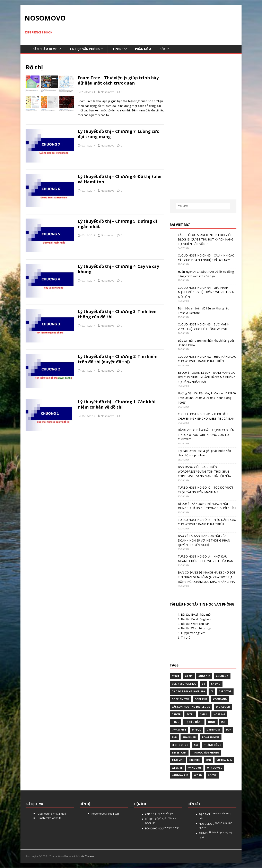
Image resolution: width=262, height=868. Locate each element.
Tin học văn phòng (85, 49)
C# (204, 684)
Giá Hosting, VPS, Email (51, 814)
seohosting (180, 745)
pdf (229, 730)
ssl (196, 745)
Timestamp (179, 753)
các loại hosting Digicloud (191, 707)
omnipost (213, 730)
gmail (204, 714)
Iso (223, 722)
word (198, 775)
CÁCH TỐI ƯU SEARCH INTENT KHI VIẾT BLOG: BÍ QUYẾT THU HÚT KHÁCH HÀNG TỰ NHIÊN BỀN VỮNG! (206, 239)
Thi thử (186, 637)
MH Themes (88, 856)
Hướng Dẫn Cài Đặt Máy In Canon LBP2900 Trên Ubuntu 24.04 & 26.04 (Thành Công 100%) (207, 398)
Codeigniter (180, 699)
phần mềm (189, 737)
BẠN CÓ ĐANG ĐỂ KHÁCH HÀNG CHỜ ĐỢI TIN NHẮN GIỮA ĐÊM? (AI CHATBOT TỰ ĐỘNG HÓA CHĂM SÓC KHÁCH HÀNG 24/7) (207, 577)
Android (204, 676)
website (177, 768)
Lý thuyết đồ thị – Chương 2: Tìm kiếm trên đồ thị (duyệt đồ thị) (118, 359)
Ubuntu (195, 760)
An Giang (222, 676)
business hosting (184, 684)
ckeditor (225, 691)
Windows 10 (180, 775)
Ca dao (216, 684)
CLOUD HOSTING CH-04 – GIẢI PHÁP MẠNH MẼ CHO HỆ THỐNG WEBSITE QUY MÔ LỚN (206, 292)
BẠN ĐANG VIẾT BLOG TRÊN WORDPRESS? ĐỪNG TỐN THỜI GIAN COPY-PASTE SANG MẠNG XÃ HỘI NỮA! (205, 471)
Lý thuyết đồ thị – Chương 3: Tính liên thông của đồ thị (117, 314)
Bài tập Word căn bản (195, 624)
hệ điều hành (194, 722)
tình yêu (178, 760)
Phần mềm (143, 49)
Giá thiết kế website (49, 818)
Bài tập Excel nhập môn (197, 614)
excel (190, 714)
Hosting (219, 714)
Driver (176, 714)
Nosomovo (108, 92)
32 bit (176, 676)
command (220, 699)
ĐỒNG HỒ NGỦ (162, 828)
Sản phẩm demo (45, 49)
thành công (213, 745)
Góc (163, 49)
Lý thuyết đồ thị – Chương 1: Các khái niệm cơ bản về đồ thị (117, 404)
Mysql (196, 730)
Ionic (212, 722)
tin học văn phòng (206, 753)
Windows (195, 768)
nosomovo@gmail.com (105, 814)
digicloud (223, 707)
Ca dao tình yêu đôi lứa (188, 691)
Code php (201, 699)
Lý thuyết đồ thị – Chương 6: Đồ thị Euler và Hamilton (120, 179)
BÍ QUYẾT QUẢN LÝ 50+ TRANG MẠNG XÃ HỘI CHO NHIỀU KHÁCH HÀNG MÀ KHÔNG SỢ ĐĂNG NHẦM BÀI (207, 377)
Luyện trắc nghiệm (193, 633)
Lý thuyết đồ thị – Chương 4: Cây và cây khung (118, 269)
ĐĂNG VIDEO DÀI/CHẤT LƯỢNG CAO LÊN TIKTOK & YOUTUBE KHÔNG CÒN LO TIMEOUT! (206, 435)
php (174, 737)
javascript (179, 730)
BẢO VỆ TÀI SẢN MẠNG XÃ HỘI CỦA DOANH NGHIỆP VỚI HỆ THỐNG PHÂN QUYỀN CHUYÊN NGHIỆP (204, 540)
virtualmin (224, 760)
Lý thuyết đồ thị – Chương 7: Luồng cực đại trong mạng (118, 134)
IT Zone (117, 49)
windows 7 (215, 768)
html (175, 722)
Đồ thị (212, 775)
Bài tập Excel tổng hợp (196, 619)
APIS (159, 814)
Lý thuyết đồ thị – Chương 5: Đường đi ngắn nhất (117, 224)
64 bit (189, 676)
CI (212, 691)
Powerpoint (211, 737)
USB (208, 760)
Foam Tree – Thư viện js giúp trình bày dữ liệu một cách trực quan (118, 80)
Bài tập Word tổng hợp (196, 628)
